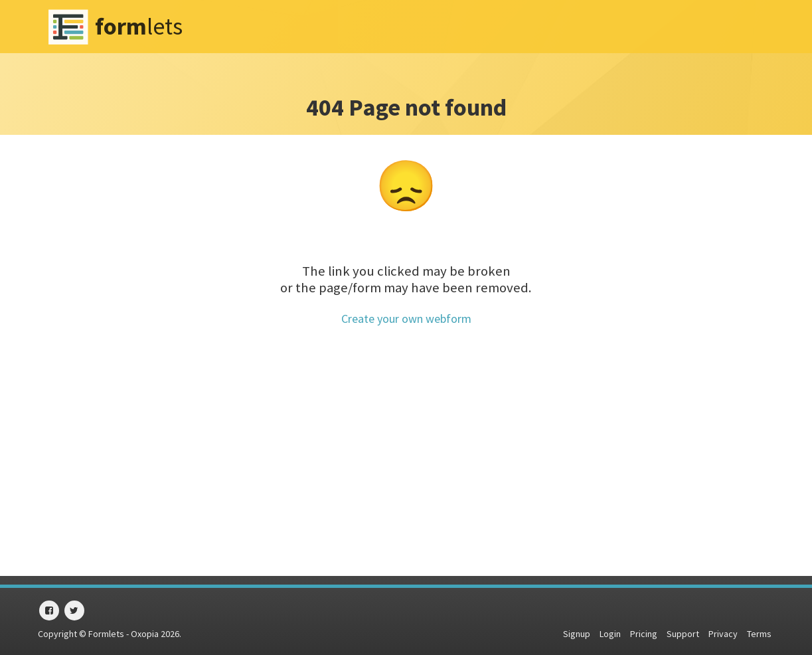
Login (610, 634)
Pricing (644, 634)
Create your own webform (406, 319)
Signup (577, 634)
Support (683, 634)
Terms (759, 634)
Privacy (723, 634)
